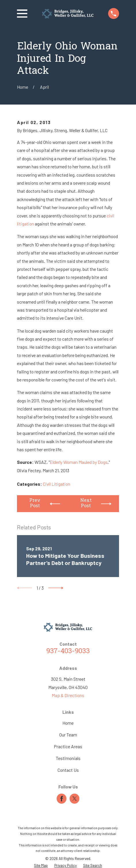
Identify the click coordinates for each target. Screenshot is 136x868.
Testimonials (68, 758)
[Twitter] (75, 799)
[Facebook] (62, 799)
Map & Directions (68, 695)
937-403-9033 (68, 652)
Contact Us (68, 770)
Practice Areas (68, 746)
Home (68, 723)
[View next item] (56, 588)
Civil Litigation (56, 484)
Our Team (68, 735)
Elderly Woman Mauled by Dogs (79, 462)
